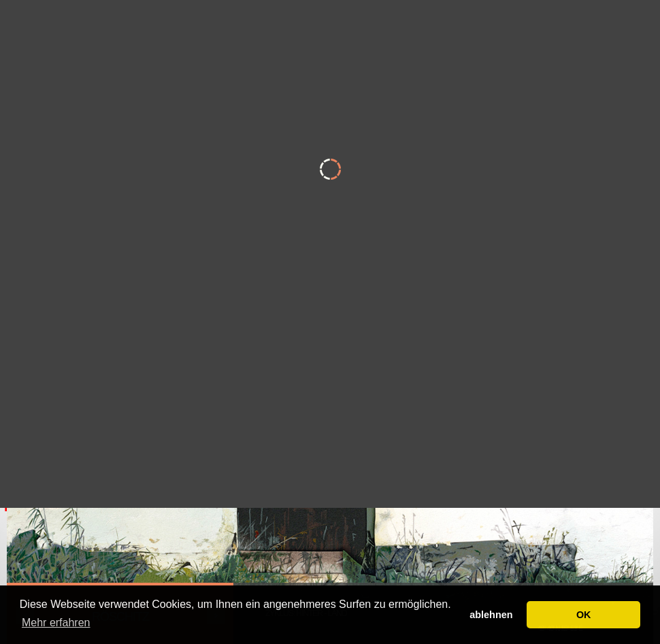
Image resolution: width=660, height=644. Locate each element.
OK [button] (584, 615)
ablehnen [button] (491, 615)
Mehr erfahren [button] (56, 623)
